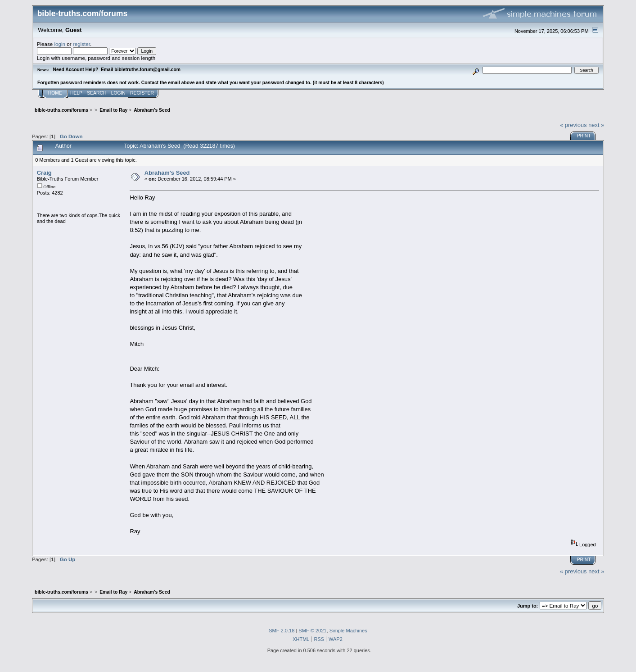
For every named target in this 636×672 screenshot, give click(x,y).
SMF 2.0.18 (282, 631)
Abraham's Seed (167, 173)
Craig (44, 173)
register (81, 44)
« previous (573, 125)
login (60, 44)
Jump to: (528, 606)
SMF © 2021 (312, 631)
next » (596, 125)
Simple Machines (348, 631)
